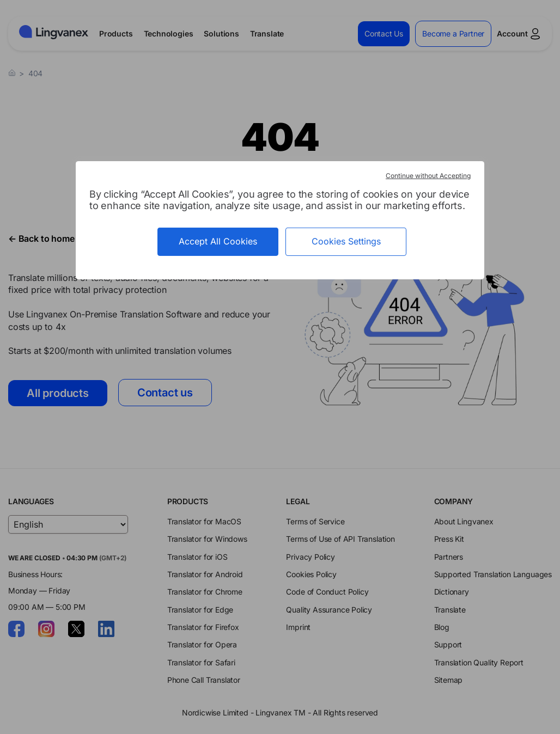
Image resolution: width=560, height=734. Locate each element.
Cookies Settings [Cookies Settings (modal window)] (346, 241)
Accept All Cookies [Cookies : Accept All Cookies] (218, 241)
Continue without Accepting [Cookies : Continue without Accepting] (428, 176)
